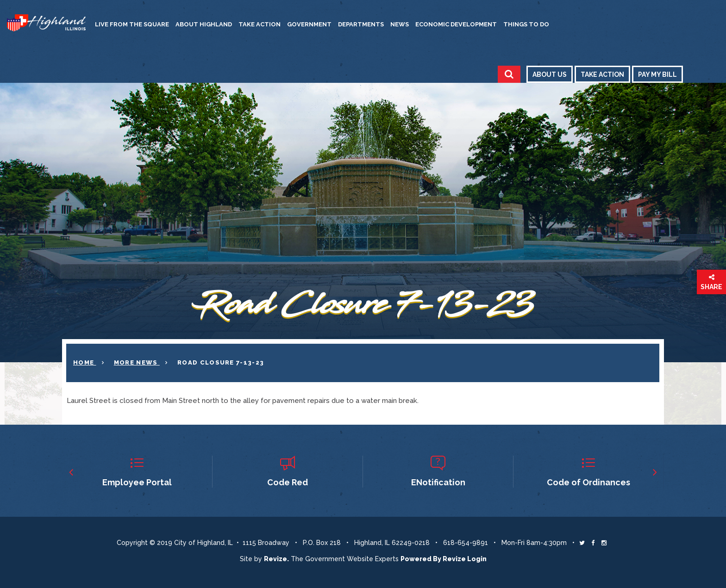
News (400, 24)
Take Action (260, 24)
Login (477, 559)
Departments (361, 24)
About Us (550, 74)
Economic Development (456, 24)
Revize (454, 559)
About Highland (204, 24)
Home (85, 362)
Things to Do (526, 24)
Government (309, 24)
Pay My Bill (657, 74)
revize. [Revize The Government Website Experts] (276, 559)
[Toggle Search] (509, 74)
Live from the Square (132, 24)
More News (137, 362)
